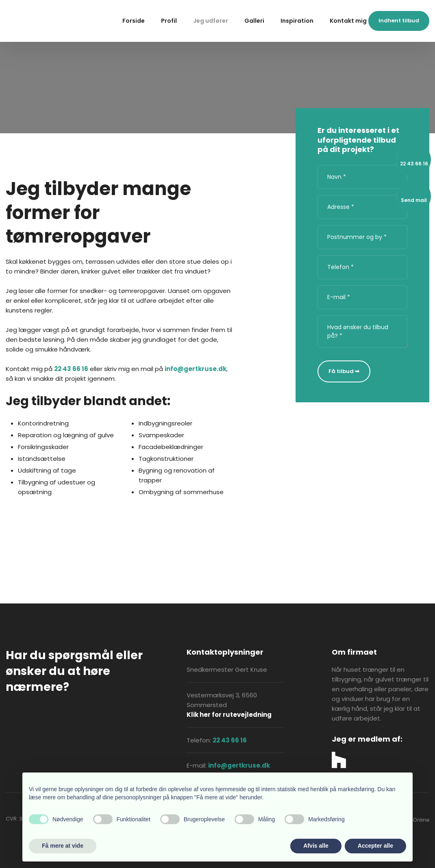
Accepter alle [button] (375, 846)
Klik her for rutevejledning (229, 715)
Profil (169, 21)
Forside (134, 21)
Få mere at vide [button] (63, 846)
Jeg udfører (211, 21)
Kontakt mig (348, 21)
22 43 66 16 (71, 369)
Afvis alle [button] (316, 846)
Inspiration (297, 21)
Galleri (254, 21)
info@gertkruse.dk (196, 369)
